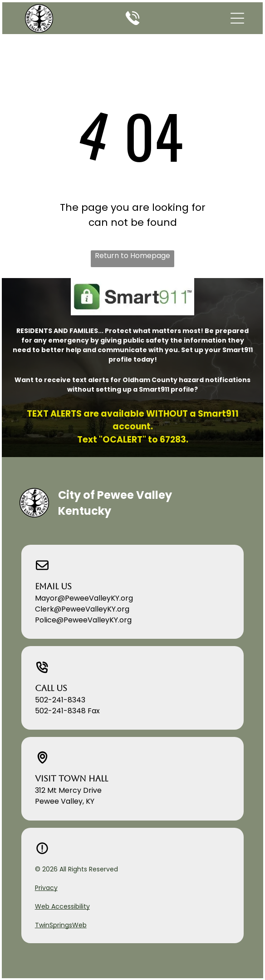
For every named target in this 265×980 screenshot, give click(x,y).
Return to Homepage (132, 256)
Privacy (46, 888)
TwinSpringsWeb (61, 925)
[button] (237, 18)
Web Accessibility (62, 906)
